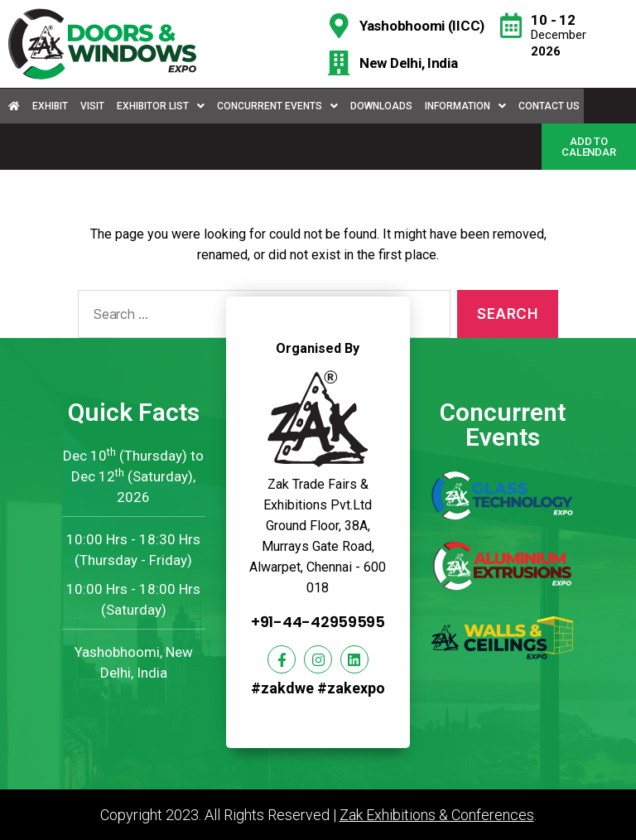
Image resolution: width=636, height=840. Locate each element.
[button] (589, 147)
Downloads (381, 106)
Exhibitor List (161, 106)
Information (465, 106)
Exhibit (50, 106)
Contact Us (549, 106)
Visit (92, 106)
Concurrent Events (277, 106)
